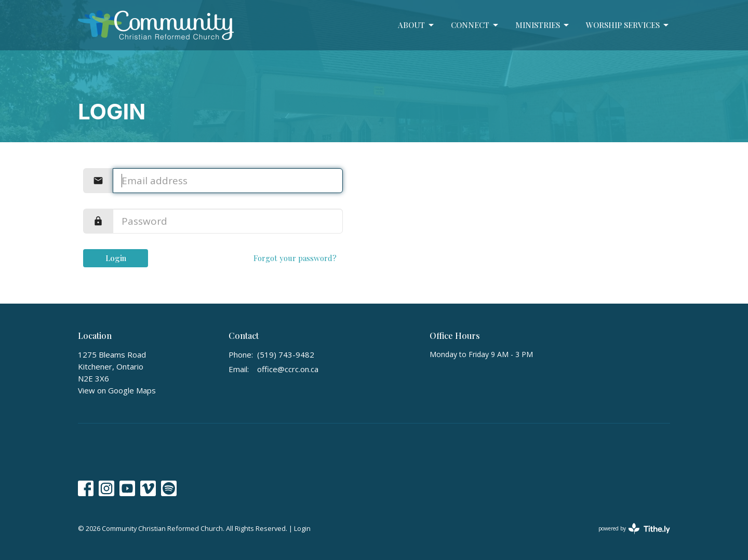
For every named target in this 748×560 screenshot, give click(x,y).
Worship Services (628, 25)
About (417, 25)
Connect (475, 25)
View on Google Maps (117, 390)
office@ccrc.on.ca (288, 369)
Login (116, 258)
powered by (634, 529)
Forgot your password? (295, 258)
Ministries (543, 25)
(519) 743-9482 (286, 354)
